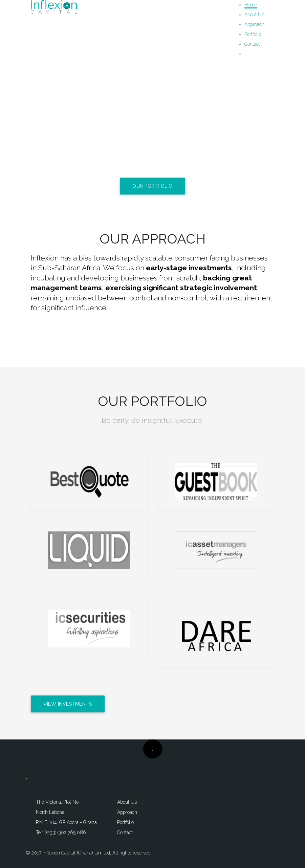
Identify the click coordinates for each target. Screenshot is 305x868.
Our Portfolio (152, 186)
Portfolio (253, 34)
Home (251, 5)
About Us (254, 15)
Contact (252, 44)
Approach (254, 24)
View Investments (68, 704)
